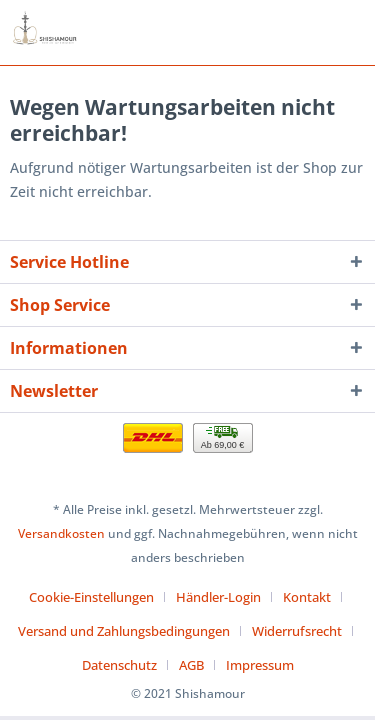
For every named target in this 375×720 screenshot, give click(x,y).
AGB (191, 665)
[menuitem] (99, 597)
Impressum (260, 665)
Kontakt (307, 597)
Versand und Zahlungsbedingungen (124, 631)
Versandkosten (61, 533)
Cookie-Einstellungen (91, 597)
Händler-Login (218, 597)
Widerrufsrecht (297, 631)
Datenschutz (119, 665)
